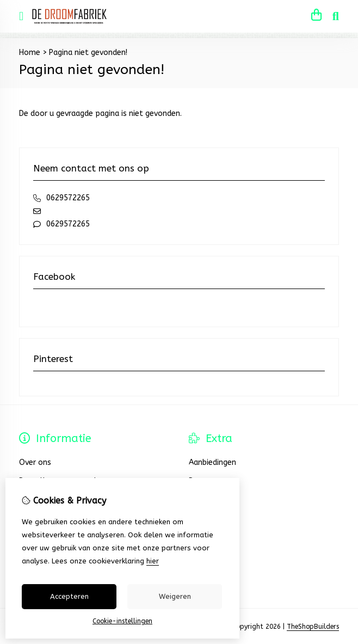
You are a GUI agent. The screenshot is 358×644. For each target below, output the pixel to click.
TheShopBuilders (313, 627)
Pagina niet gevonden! (88, 53)
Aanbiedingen (212, 462)
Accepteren (69, 596)
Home (30, 53)
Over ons (35, 462)
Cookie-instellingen (122, 621)
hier (153, 561)
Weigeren (175, 596)
